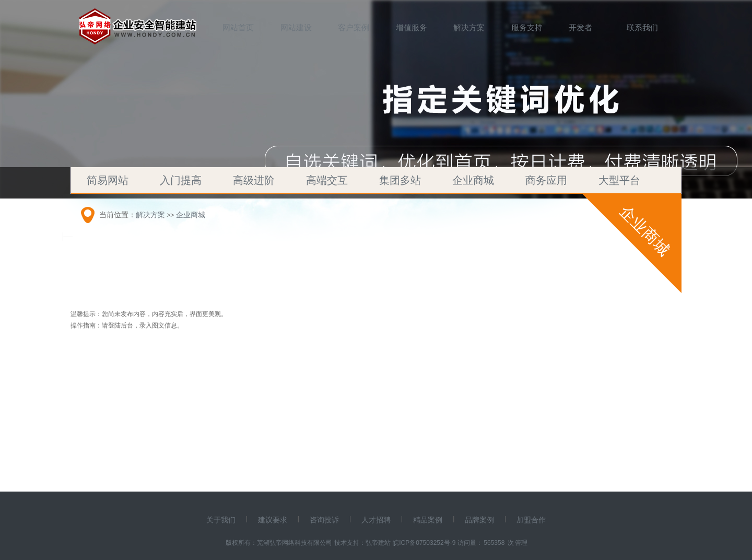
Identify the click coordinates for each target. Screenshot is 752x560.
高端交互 (327, 180)
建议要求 (273, 520)
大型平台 (619, 180)
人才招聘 (376, 520)
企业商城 (473, 180)
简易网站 (108, 180)
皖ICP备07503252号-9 (424, 543)
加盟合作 (531, 520)
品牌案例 (479, 520)
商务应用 (546, 180)
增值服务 (412, 27)
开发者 (580, 27)
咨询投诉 (324, 520)
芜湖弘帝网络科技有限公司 (295, 543)
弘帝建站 (378, 543)
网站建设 (296, 27)
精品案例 (428, 520)
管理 (521, 543)
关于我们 (221, 520)
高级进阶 (254, 180)
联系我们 (642, 27)
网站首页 (238, 27)
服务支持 (527, 27)
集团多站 (400, 180)
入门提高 (181, 180)
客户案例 (354, 27)
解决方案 (469, 27)
